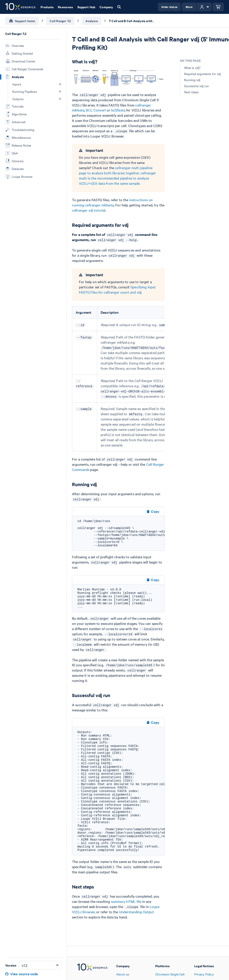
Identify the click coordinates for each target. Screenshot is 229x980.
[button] (60, 84)
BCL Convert (96, 110)
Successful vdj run (196, 86)
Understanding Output (137, 912)
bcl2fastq (118, 110)
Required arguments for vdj (202, 74)
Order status (169, 7)
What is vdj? (192, 68)
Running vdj (192, 80)
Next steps (191, 92)
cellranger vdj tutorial (89, 210)
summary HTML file (126, 901)
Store (189, 7)
